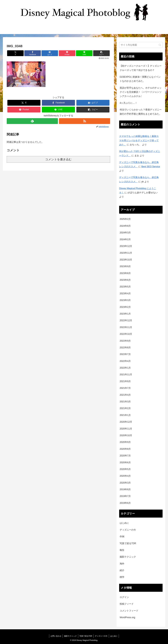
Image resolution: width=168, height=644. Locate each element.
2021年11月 (126, 375)
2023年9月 (125, 266)
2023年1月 (125, 314)
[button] (101, 53)
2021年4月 (125, 395)
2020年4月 (125, 476)
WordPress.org (127, 617)
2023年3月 (125, 300)
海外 (122, 564)
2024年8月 (125, 226)
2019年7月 (125, 496)
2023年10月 (126, 260)
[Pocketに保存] (67, 53)
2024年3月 (125, 233)
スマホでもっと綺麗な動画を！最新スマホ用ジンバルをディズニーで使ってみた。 (139, 140)
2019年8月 (125, 489)
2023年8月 (125, 273)
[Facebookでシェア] (33, 53)
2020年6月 (125, 462)
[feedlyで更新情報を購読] (32, 121)
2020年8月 (125, 449)
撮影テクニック (128, 557)
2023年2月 (125, 307)
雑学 (122, 577)
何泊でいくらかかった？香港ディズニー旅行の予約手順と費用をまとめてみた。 (141, 112)
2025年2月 (125, 219)
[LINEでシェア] (84, 53)
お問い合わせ (56, 636)
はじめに (124, 523)
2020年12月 (126, 422)
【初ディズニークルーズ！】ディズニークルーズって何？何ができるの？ (141, 68)
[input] (141, 45)
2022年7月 (125, 354)
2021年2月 (125, 408)
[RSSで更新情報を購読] (85, 121)
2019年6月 (125, 503)
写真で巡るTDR (128, 543)
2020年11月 (126, 429)
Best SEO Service (151, 167)
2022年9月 (125, 341)
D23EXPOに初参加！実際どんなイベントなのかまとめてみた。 (140, 79)
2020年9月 (125, 442)
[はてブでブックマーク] (50, 53)
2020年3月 (125, 483)
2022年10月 (126, 334)
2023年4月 (125, 293)
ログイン (124, 597)
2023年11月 (126, 253)
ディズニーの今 (128, 530)
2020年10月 (126, 435)
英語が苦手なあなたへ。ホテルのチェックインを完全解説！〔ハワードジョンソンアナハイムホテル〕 (141, 92)
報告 (122, 550)
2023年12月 (126, 246)
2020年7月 (125, 456)
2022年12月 (126, 320)
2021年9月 (125, 381)
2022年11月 (126, 327)
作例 (122, 537)
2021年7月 (125, 388)
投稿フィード (127, 604)
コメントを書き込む (58, 159)
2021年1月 (125, 415)
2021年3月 (125, 402)
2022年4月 (125, 361)
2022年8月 (125, 348)
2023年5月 (125, 287)
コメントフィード (129, 611)
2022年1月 (125, 368)
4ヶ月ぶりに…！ (128, 103)
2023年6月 (125, 280)
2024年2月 (125, 239)
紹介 (122, 570)
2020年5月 (125, 469)
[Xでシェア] (15, 53)
